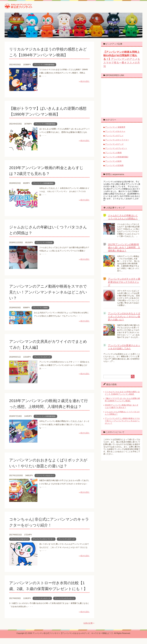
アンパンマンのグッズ (42, 357)
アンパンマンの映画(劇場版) (44, 65)
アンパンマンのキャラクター (43, 539)
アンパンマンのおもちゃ (45, 476)
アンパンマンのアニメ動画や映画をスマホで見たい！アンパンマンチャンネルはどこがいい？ (49, 292)
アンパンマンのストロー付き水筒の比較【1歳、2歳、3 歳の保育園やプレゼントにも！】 (48, 589)
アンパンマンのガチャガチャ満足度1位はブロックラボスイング (124, 282)
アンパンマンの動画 (40, 308)
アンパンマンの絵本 (113, 161)
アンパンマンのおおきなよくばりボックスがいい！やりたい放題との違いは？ (124, 316)
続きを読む (85, 81)
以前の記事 (88, 629)
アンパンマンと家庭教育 (115, 127)
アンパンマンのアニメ (114, 136)
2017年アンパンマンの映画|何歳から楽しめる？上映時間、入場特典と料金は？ (124, 247)
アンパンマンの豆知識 (44, 243)
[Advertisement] (123, 98)
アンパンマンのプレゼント (64, 604)
